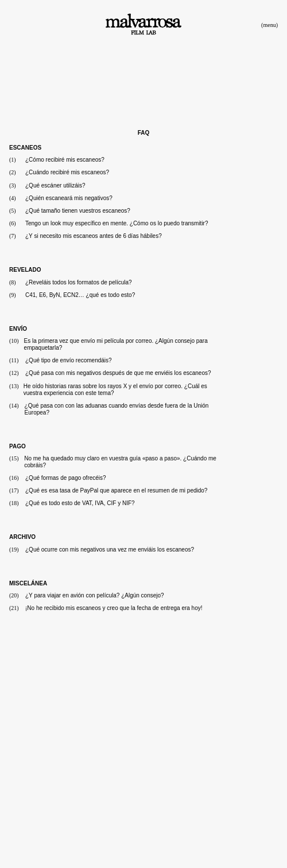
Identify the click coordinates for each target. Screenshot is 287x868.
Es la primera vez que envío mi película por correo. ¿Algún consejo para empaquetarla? (116, 344)
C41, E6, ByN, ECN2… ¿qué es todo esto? (80, 295)
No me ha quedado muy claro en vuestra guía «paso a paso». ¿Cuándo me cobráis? (120, 462)
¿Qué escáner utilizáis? (55, 185)
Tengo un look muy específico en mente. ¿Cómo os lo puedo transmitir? (117, 223)
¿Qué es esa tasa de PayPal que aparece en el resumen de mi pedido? (116, 490)
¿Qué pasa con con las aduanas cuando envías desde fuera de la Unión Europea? (117, 409)
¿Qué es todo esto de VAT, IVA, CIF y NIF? (80, 503)
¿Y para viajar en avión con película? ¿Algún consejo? (95, 595)
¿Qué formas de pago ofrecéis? (66, 478)
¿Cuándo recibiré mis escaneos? (67, 172)
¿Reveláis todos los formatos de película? (79, 282)
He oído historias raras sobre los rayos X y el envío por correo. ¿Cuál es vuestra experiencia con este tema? (115, 390)
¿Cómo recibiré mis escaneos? (65, 160)
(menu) (269, 25)
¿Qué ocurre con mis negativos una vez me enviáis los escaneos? (110, 550)
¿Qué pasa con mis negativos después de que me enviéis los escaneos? (118, 373)
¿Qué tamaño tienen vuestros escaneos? (78, 211)
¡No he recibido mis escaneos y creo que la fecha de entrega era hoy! (114, 608)
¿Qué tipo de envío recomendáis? (69, 360)
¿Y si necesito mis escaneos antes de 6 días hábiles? (94, 236)
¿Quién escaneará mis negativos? (69, 198)
